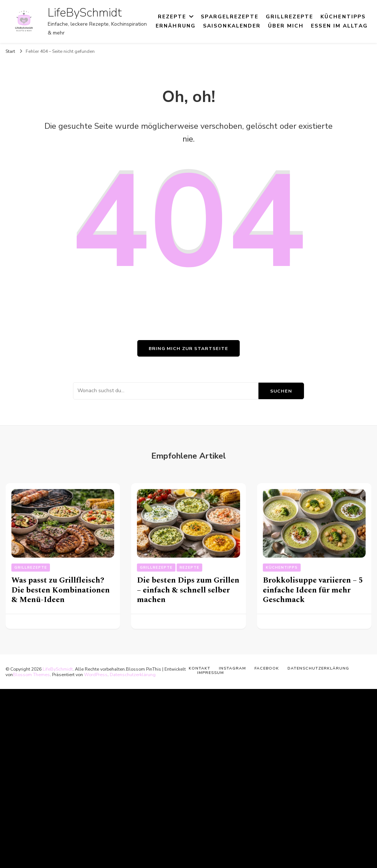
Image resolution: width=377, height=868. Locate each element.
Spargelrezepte (229, 17)
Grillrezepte (289, 17)
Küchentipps (343, 17)
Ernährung (176, 26)
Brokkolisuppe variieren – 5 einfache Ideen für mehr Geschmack (313, 590)
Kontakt (200, 668)
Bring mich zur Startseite (188, 348)
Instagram (232, 668)
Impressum (211, 673)
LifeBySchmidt (85, 13)
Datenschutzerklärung (133, 674)
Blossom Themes (31, 674)
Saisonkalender (232, 26)
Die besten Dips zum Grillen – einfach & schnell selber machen (188, 590)
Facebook (267, 668)
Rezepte (172, 17)
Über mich (286, 26)
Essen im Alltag (339, 26)
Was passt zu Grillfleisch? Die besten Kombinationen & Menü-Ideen (61, 590)
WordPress (96, 674)
